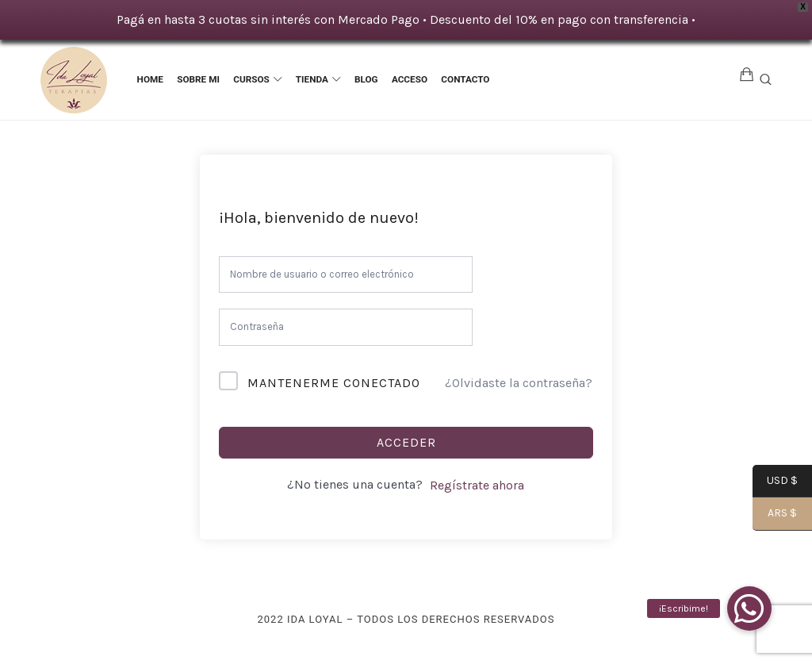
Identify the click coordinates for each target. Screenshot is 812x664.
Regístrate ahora (477, 485)
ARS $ (775, 515)
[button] (749, 608)
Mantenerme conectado (334, 383)
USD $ (775, 482)
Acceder (406, 442)
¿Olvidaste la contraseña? (519, 383)
